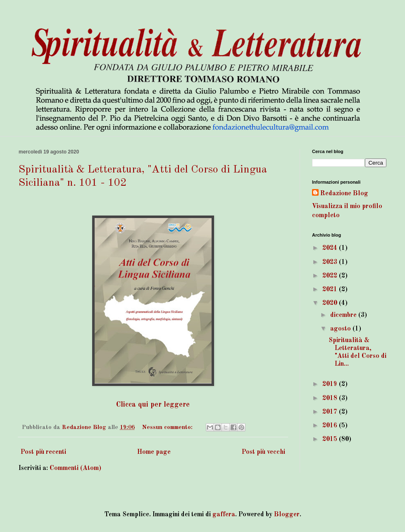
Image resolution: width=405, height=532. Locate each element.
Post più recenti (43, 452)
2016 (331, 426)
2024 (331, 248)
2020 (331, 303)
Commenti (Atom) (75, 468)
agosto (341, 329)
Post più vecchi (263, 452)
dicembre (344, 315)
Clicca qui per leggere (153, 405)
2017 (331, 412)
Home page (154, 452)
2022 (331, 276)
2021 (331, 290)
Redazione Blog (344, 194)
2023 (331, 262)
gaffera (224, 515)
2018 (331, 398)
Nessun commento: (168, 427)
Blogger (287, 515)
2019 (331, 384)
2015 (331, 439)
